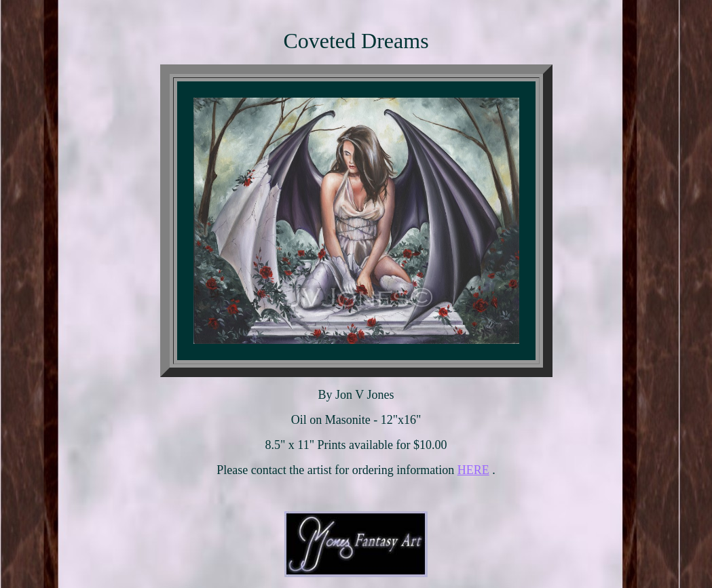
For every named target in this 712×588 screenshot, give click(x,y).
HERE (473, 470)
